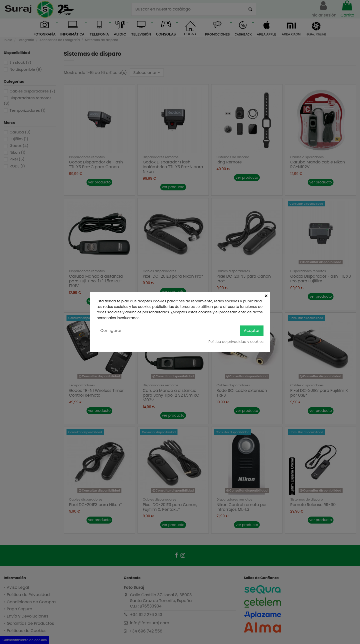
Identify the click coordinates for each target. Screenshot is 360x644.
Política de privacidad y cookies (236, 341)
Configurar (111, 330)
